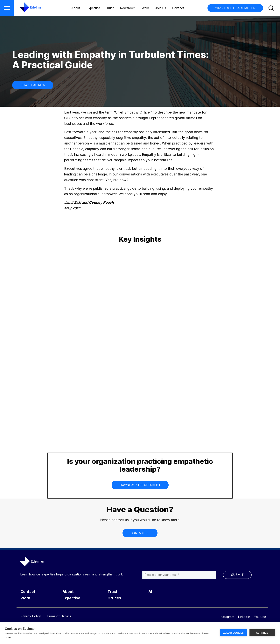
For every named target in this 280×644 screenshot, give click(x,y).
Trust (110, 8)
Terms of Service (59, 616)
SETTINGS (262, 633)
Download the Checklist (140, 485)
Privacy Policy (31, 616)
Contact (178, 8)
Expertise (93, 8)
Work (145, 8)
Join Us (161, 8)
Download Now (33, 85)
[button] (7, 8)
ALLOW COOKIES (233, 633)
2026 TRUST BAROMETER (235, 8)
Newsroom (128, 8)
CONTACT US (140, 533)
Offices (114, 598)
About (76, 8)
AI (150, 592)
